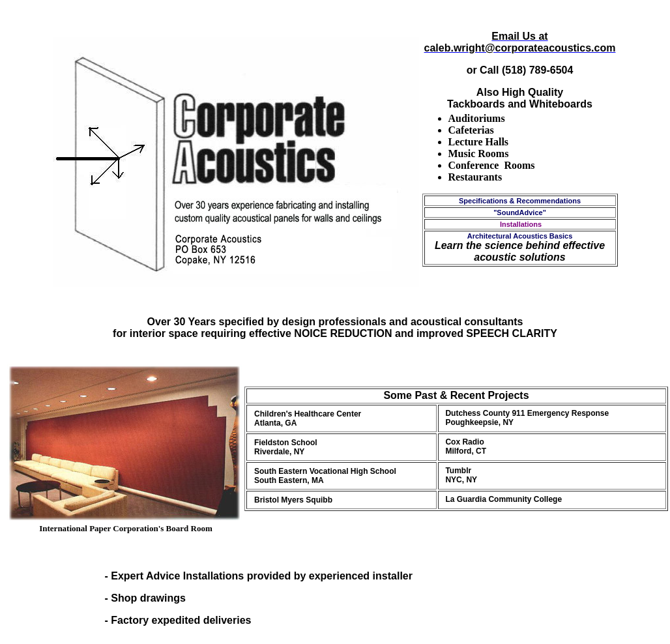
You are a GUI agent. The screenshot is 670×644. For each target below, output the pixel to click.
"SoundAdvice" (520, 212)
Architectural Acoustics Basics (520, 236)
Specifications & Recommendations (520, 201)
